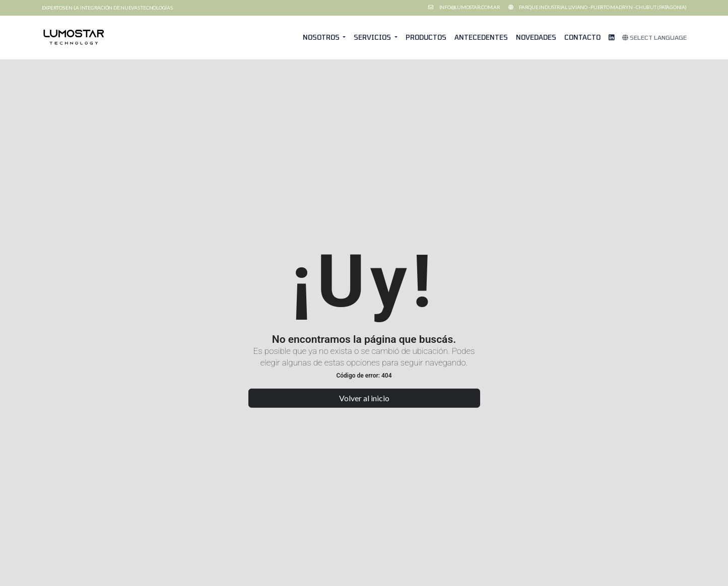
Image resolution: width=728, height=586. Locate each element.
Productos (426, 37)
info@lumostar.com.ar (470, 7)
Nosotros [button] (322, 37)
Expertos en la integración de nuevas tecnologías (107, 8)
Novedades (536, 37)
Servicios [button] (373, 37)
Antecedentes (481, 37)
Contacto (582, 37)
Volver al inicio (364, 398)
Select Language (654, 37)
